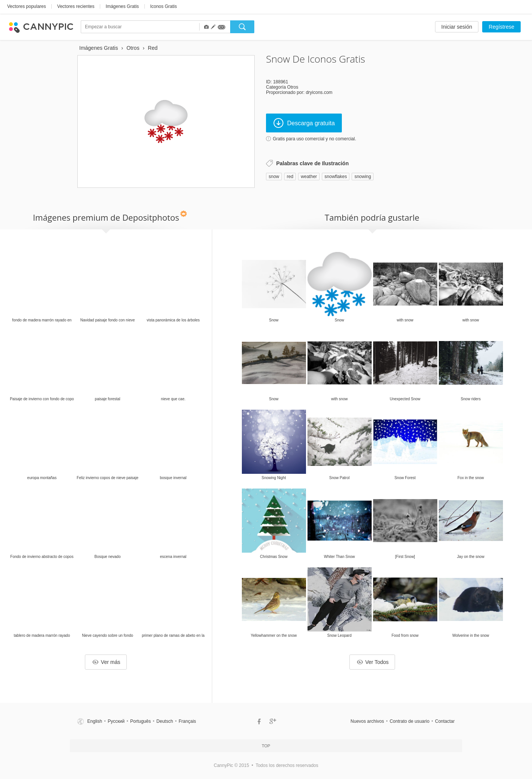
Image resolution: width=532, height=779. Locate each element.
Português (141, 721)
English (95, 721)
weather (309, 177)
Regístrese (501, 27)
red (290, 177)
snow (274, 177)
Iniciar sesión (457, 27)
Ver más (106, 662)
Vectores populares (27, 6)
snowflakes (336, 177)
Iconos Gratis (164, 6)
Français (188, 721)
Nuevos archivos (367, 721)
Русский (116, 721)
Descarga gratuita (304, 123)
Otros (293, 87)
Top (266, 746)
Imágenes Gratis (122, 6)
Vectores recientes (76, 6)
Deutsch (165, 721)
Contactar (445, 721)
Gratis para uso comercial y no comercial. (314, 139)
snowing (363, 177)
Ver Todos (373, 662)
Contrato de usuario (410, 721)
